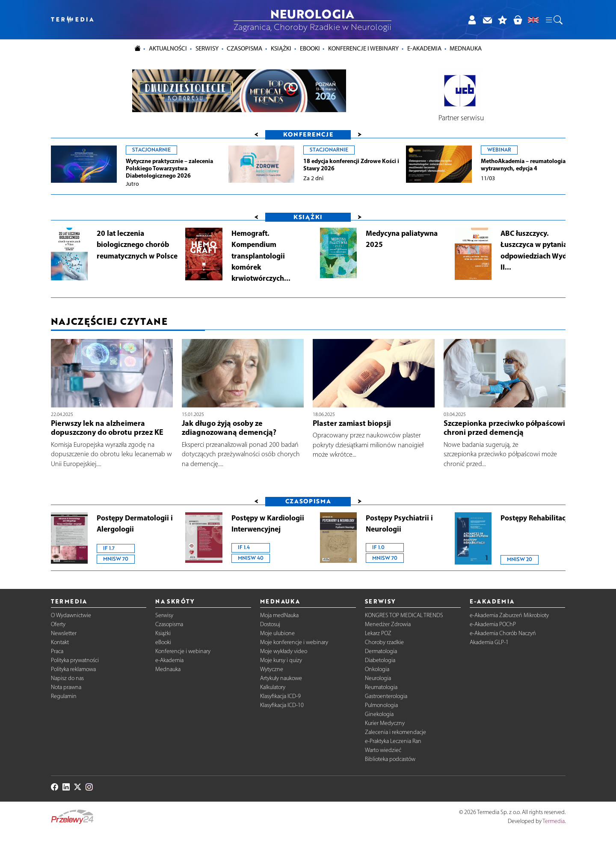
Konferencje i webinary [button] (363, 48)
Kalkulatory (273, 687)
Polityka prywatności (75, 660)
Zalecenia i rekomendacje (395, 732)
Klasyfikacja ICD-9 (280, 696)
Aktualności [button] (168, 48)
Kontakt (60, 642)
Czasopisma (169, 624)
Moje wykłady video (284, 651)
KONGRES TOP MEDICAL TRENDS (404, 615)
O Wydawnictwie (71, 615)
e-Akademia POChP (493, 624)
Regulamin (64, 696)
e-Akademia (169, 660)
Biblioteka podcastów (390, 759)
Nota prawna (66, 687)
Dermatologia (381, 651)
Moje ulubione (277, 633)
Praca (57, 651)
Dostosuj (270, 624)
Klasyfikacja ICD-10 (282, 705)
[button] (554, 20)
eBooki (310, 48)
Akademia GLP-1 (489, 642)
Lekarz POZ (378, 633)
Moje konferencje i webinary (294, 642)
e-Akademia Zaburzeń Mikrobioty (509, 615)
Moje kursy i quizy (281, 660)
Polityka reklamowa (73, 669)
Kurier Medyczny (385, 723)
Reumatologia (381, 687)
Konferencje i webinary (183, 651)
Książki (281, 48)
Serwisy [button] (207, 48)
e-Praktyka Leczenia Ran (393, 741)
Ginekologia (379, 714)
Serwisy (164, 615)
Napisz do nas (67, 678)
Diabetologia (380, 660)
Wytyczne (272, 669)
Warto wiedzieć (383, 750)
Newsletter (64, 633)
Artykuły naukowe (281, 678)
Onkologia (377, 669)
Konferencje (308, 134)
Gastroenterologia (386, 696)
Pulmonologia (381, 705)
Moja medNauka (279, 615)
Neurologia (378, 678)
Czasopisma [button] (244, 48)
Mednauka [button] (466, 48)
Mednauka (168, 669)
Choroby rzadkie (384, 642)
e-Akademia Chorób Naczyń (503, 633)
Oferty (58, 624)
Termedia (554, 822)
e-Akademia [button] (424, 48)
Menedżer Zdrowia (388, 624)
